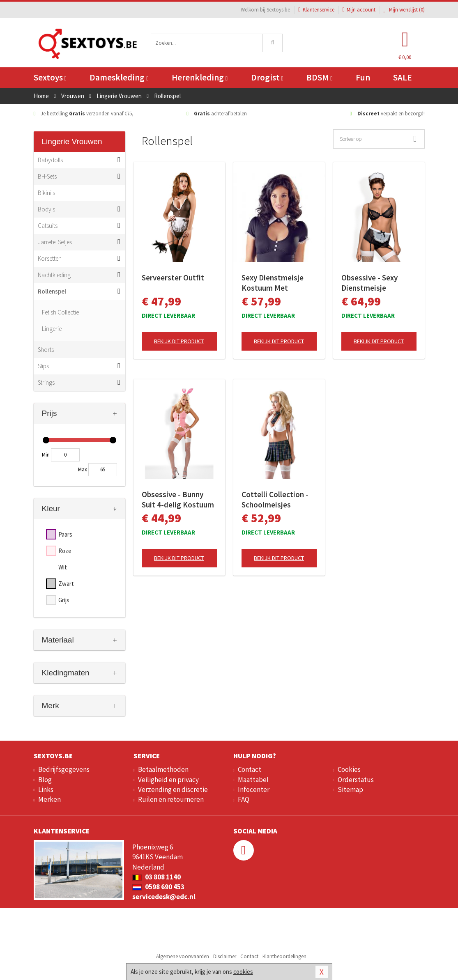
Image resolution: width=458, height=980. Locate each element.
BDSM (319, 77)
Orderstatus (356, 780)
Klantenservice (316, 10)
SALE (403, 77)
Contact (250, 769)
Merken (49, 799)
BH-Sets (47, 176)
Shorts (46, 350)
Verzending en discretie (173, 790)
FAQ (244, 799)
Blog (45, 780)
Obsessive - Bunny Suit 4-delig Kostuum (178, 499)
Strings (46, 382)
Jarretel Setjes (55, 242)
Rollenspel (52, 291)
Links (46, 790)
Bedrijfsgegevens (64, 769)
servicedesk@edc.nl (164, 897)
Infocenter (254, 790)
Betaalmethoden (163, 769)
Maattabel (253, 780)
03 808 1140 (157, 877)
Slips (43, 366)
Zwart (66, 584)
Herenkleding (200, 77)
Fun (363, 77)
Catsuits (48, 226)
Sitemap (350, 790)
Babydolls (50, 160)
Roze (65, 551)
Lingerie (52, 329)
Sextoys (50, 77)
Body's (46, 209)
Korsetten (50, 258)
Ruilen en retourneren (171, 799)
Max (83, 469)
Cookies (349, 769)
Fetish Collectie (60, 312)
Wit (63, 567)
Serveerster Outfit (173, 278)
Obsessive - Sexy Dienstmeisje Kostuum (369, 283)
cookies (243, 972)
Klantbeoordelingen (284, 956)
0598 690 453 (158, 887)
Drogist (267, 77)
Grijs (64, 600)
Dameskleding (119, 77)
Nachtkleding (54, 275)
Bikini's (46, 193)
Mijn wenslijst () (404, 10)
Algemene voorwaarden (183, 956)
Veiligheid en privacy (168, 780)
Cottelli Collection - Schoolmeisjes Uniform (275, 500)
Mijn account (359, 10)
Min (46, 455)
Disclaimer (225, 956)
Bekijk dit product (179, 341)
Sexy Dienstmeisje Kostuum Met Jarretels (273, 283)
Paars (65, 534)
